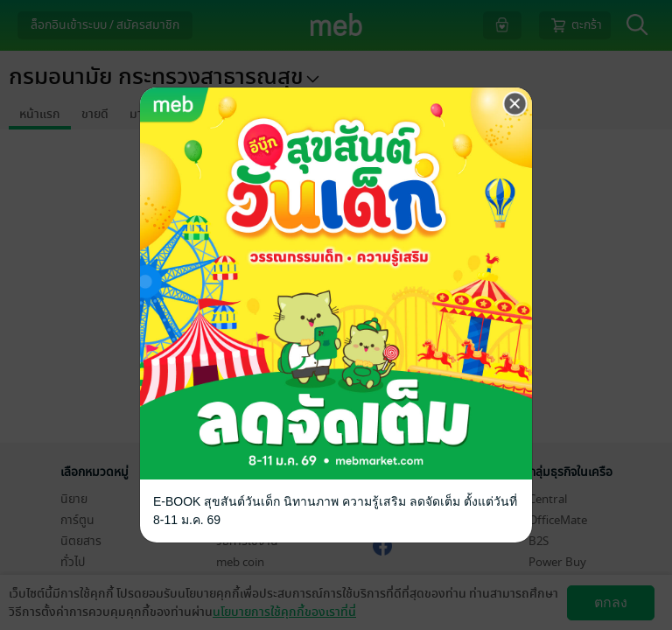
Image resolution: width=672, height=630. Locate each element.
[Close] (515, 104)
